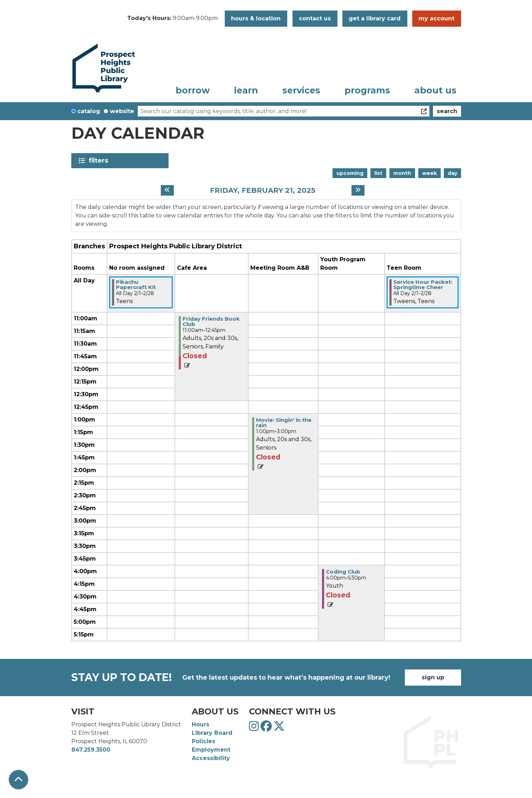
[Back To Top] (18, 780)
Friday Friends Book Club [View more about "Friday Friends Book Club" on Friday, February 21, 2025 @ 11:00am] (211, 321)
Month (402, 173)
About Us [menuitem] (435, 90)
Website (122, 111)
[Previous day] (167, 190)
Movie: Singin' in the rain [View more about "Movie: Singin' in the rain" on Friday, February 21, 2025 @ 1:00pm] (284, 423)
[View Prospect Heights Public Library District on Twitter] (279, 728)
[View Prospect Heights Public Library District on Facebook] (267, 728)
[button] (172, 19)
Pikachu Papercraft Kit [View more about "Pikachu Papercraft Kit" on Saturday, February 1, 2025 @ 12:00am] (136, 284)
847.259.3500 (91, 750)
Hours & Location (256, 18)
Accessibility (211, 758)
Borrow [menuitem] (193, 90)
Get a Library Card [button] (375, 18)
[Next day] (358, 190)
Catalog (89, 111)
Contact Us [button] (315, 18)
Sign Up (433, 677)
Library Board (212, 733)
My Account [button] (436, 18)
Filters (100, 161)
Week (429, 173)
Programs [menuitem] (367, 90)
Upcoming (350, 173)
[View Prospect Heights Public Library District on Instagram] (255, 728)
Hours (201, 724)
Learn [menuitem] (246, 90)
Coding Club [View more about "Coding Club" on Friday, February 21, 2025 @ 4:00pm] (343, 572)
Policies (203, 741)
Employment (211, 750)
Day (452, 173)
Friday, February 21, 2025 (263, 190)
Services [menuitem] (301, 90)
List (378, 173)
